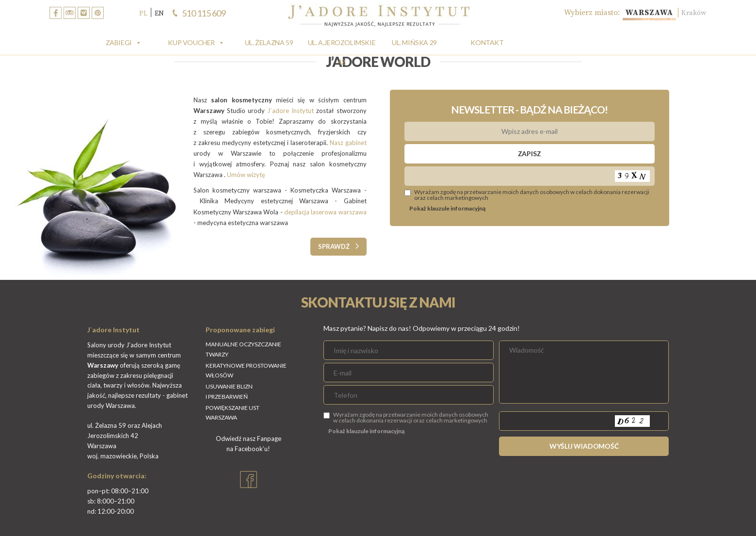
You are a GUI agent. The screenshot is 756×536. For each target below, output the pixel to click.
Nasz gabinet (348, 143)
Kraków (692, 13)
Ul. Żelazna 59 (269, 42)
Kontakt (487, 42)
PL (143, 13)
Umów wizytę (247, 175)
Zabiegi (119, 42)
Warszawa (642, 12)
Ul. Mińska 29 (414, 42)
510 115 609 (204, 13)
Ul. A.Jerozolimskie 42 (342, 45)
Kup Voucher (191, 42)
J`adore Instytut (290, 111)
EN (159, 13)
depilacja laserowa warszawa (325, 212)
